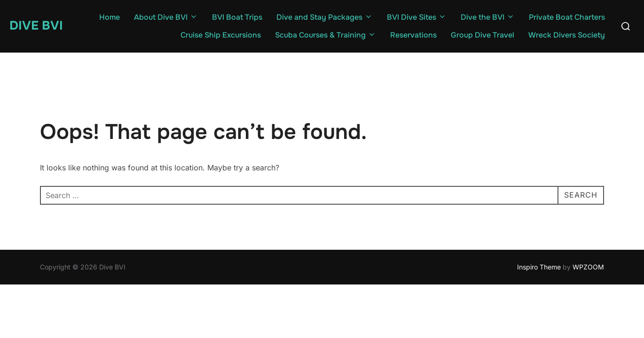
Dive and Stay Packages (325, 17)
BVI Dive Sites (417, 17)
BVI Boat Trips (237, 17)
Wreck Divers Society (567, 35)
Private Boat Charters (567, 17)
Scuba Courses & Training (326, 35)
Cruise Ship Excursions (221, 35)
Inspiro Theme (539, 267)
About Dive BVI (166, 17)
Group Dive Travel (483, 35)
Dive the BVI (488, 17)
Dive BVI (36, 26)
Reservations (413, 35)
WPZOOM (588, 267)
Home (110, 17)
